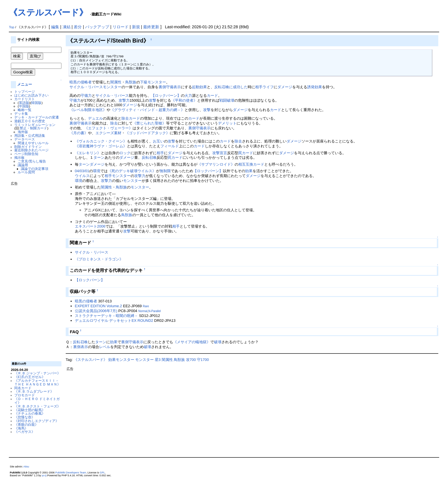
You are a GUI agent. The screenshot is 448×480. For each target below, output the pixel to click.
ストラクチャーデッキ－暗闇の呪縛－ (106, 316)
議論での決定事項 (35, 169)
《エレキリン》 (88, 153)
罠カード (246, 153)
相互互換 (246, 164)
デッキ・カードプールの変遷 (37, 117)
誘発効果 (315, 87)
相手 (259, 87)
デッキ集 (21, 114)
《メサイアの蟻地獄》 (192, 342)
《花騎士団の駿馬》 (30, 410)
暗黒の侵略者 (81, 82)
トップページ (25, 92)
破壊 (218, 342)
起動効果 (199, 87)
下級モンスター (153, 82)
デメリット (227, 123)
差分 (78, 27)
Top (12, 27)
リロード (121, 27)
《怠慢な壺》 (25, 417)
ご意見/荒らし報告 (32, 161)
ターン (99, 157)
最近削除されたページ (31, 150)
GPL (102, 473)
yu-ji (44, 475)
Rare (146, 306)
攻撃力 (124, 100)
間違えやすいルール (33, 143)
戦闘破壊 (227, 100)
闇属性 (116, 82)
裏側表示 (81, 347)
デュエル (95, 118)
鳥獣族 (131, 82)
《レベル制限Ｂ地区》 (88, 110)
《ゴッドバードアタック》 (147, 133)
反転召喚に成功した (231, 87)
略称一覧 (25, 110)
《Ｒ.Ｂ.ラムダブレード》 (34, 391)
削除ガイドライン (28, 147)
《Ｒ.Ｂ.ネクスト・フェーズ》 (37, 406)
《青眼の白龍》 (26, 424)
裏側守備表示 (170, 87)
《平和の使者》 (184, 100)
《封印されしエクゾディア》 (37, 421)
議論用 (23, 165)
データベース (25, 139)
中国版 (24, 106)
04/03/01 (82, 171)
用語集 (19, 135)
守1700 (203, 360)
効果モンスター (121, 360)
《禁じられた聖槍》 (149, 123)
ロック (125, 153)
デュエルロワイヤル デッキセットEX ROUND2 (114, 321)
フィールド (170, 146)
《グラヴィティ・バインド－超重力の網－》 (147, 110)
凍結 (67, 27)
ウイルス (82, 176)
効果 (249, 171)
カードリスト (25, 99)
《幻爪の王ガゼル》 (30, 377)
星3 (158, 360)
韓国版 (36, 103)
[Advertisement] (34, 271)
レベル (105, 347)
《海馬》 (21, 428)
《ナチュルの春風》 (30, 413)
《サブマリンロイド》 (216, 164)
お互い (158, 141)
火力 (188, 96)
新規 (136, 27)
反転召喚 (149, 157)
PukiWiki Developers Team (71, 473)
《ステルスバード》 (48, 12)
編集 (55, 27)
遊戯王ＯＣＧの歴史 (30, 121)
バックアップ (97, 27)
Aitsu (26, 467)
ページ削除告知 (26, 154)
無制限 (165, 171)
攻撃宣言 (220, 153)
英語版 (24, 103)
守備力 (86, 96)
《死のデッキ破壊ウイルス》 (132, 171)
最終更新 (151, 27)
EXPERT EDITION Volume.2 (98, 306)
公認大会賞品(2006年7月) (96, 311)
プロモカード (25, 395)
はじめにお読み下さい (31, 95)
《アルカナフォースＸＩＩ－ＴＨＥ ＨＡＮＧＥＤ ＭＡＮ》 (37, 382)
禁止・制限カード (33, 128)
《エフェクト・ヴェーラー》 (108, 128)
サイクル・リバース (86, 87)
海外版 (23, 132)
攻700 (191, 360)
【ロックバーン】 (166, 96)
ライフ (268, 87)
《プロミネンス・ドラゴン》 (99, 259)
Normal (143, 311)
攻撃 (153, 100)
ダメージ (285, 87)
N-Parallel (155, 311)
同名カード (23, 388)
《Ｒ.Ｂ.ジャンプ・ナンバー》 (37, 373)
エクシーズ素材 (108, 133)
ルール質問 (26, 172)
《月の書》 (79, 133)
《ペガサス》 (25, 432)
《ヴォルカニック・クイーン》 (101, 141)
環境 (97, 171)
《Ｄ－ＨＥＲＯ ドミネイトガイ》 (37, 401)
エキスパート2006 (90, 226)
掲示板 (19, 157)
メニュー (25, 84)
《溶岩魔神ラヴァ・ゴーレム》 (101, 146)
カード (212, 96)
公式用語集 (37, 135)
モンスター (112, 87)
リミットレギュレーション (35, 125)
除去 (125, 118)
